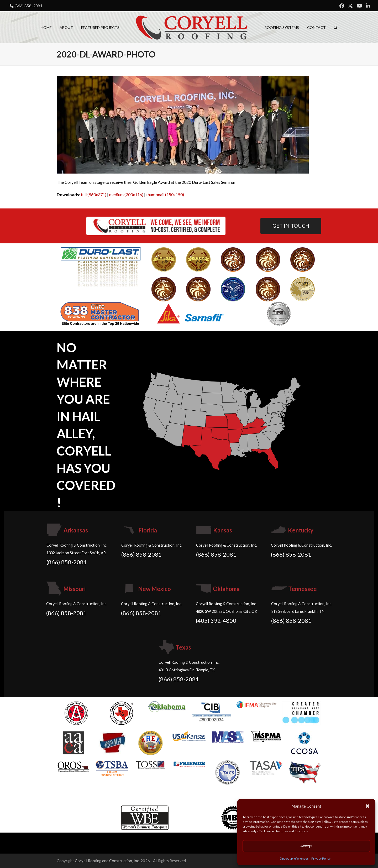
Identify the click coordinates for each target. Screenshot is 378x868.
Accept (306, 846)
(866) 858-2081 (28, 6)
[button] (367, 806)
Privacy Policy (321, 858)
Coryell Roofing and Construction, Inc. (107, 861)
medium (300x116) (126, 194)
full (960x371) (94, 194)
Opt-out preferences (294, 858)
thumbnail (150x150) (165, 194)
